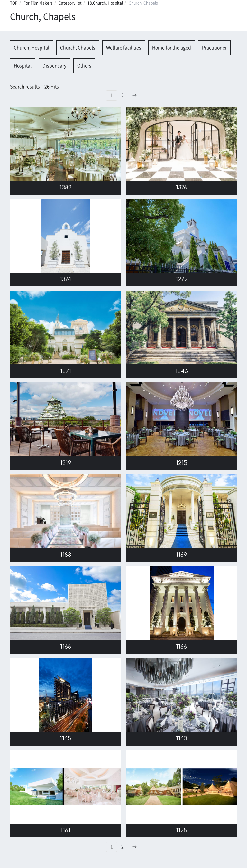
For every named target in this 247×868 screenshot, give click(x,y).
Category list (70, 3)
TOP (14, 3)
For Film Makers (38, 3)
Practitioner (214, 48)
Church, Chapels (78, 48)
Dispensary (54, 66)
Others (84, 66)
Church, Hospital (32, 48)
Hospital (23, 66)
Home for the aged (172, 48)
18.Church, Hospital (105, 3)
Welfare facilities (124, 48)
